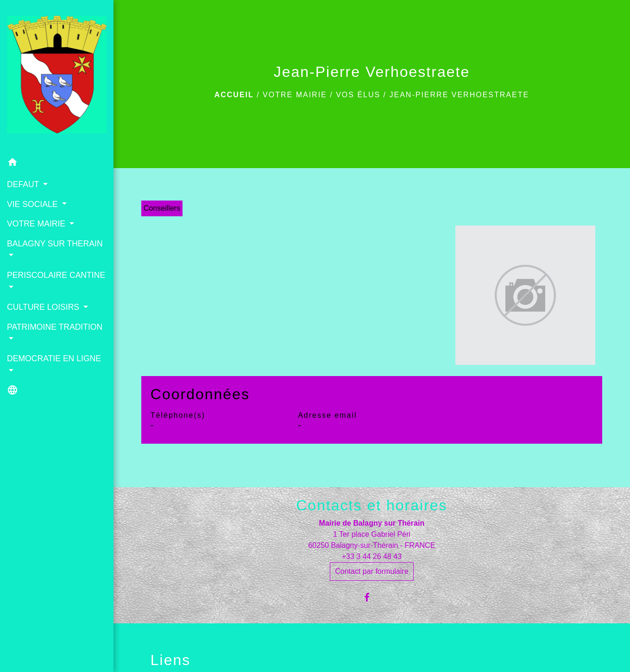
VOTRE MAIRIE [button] (37, 224)
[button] (57, 164)
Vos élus (358, 95)
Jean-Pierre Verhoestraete (460, 95)
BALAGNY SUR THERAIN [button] (55, 244)
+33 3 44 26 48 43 (372, 556)
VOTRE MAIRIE (295, 95)
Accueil (234, 95)
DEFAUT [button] (24, 184)
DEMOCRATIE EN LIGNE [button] (54, 358)
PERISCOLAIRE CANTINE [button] (56, 275)
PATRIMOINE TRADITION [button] (55, 327)
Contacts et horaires (372, 505)
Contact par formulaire (372, 571)
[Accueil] (57, 76)
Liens (171, 660)
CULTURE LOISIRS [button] (44, 307)
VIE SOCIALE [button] (33, 204)
